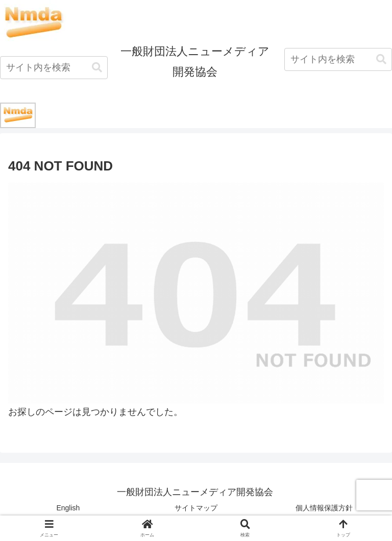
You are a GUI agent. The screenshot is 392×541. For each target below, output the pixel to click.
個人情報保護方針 (324, 508)
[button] (97, 68)
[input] (54, 68)
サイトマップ (196, 508)
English (68, 508)
